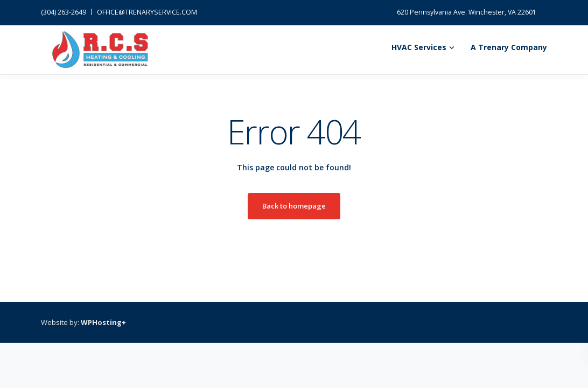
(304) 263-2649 (64, 12)
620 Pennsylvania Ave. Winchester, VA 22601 (467, 12)
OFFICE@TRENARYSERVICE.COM (147, 12)
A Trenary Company (509, 47)
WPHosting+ (103, 322)
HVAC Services (419, 47)
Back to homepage (294, 206)
